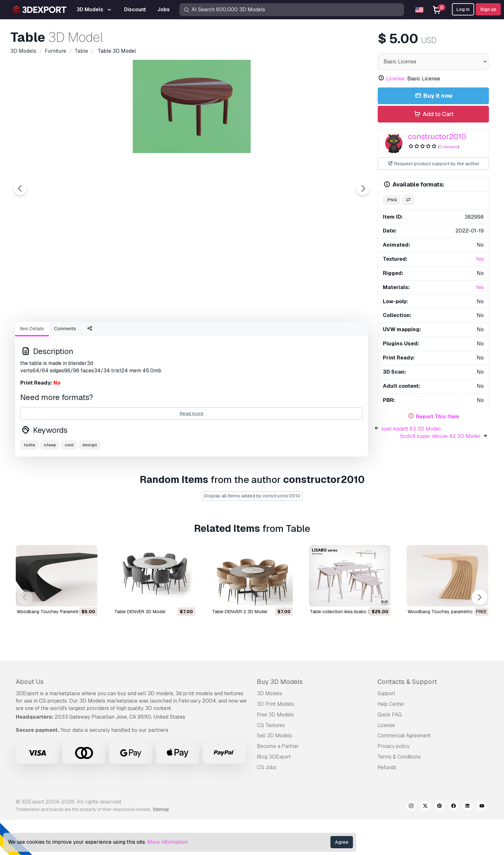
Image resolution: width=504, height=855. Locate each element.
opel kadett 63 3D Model (411, 429)
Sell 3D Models (274, 771)
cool (69, 480)
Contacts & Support (407, 717)
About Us (30, 717)
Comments (65, 364)
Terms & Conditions (399, 792)
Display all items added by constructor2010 (252, 531)
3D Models (270, 729)
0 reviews (449, 147)
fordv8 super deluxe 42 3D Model (440, 436)
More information (167, 842)
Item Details (32, 364)
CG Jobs (267, 803)
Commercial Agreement (404, 771)
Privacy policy (393, 782)
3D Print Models (275, 739)
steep (50, 480)
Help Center (391, 739)
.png (392, 200)
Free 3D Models (275, 750)
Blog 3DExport (274, 792)
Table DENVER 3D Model (140, 647)
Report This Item (438, 417)
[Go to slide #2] (212, 334)
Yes (480, 259)
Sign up (488, 9)
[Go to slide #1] (171, 334)
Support (386, 729)
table (29, 480)
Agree (342, 842)
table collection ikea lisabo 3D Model (349, 647)
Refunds (387, 803)
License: (396, 79)
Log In (463, 9)
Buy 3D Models (280, 717)
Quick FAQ (390, 750)
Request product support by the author (433, 164)
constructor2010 (437, 136)
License (386, 761)
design (90, 480)
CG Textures (271, 761)
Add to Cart (433, 114)
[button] (479, 633)
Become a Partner (278, 782)
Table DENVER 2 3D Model (240, 647)
